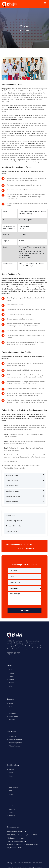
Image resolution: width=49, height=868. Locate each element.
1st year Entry (11, 515)
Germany (19, 770)
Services (25, 864)
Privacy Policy (22, 864)
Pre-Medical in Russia (25, 495)
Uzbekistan (19, 812)
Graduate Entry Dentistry (14, 525)
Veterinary (19, 678)
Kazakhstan (19, 810)
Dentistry (19, 675)
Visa (18, 710)
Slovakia (19, 792)
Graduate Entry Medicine (14, 520)
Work (18, 708)
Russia (19, 811)
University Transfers (13, 530)
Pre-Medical (19, 679)
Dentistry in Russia (25, 480)
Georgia (19, 773)
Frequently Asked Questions (29, 864)
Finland (19, 772)
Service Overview (20, 713)
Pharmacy (19, 676)
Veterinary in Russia (25, 490)
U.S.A (18, 790)
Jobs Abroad (19, 711)
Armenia (19, 808)
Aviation (19, 680)
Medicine (19, 673)
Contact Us (19, 714)
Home (20, 31)
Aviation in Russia (25, 501)
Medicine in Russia (25, 474)
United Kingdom (20, 789)
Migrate (19, 707)
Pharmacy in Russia (25, 485)
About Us (19, 864)
